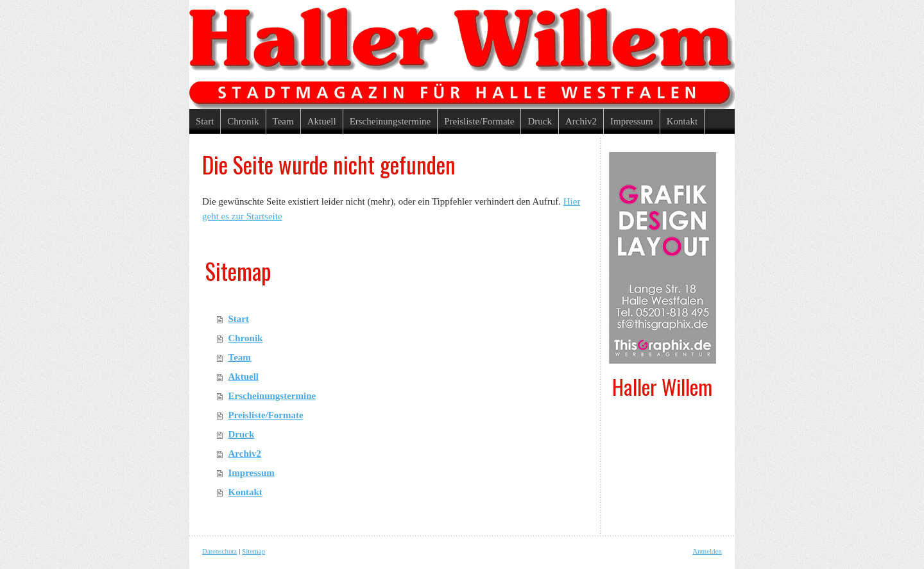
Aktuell (244, 377)
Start (239, 319)
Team (240, 357)
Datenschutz (219, 551)
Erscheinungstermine (272, 396)
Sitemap (253, 551)
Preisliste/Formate (266, 415)
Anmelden (707, 551)
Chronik (246, 338)
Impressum (252, 473)
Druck (242, 434)
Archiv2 (245, 454)
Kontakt (245, 492)
